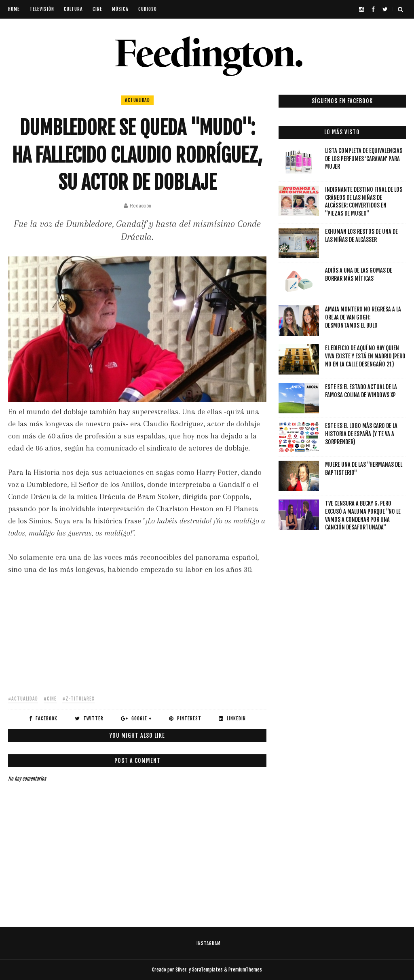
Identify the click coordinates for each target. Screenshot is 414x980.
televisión (42, 9)
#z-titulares (78, 699)
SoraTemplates (207, 970)
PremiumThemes (245, 970)
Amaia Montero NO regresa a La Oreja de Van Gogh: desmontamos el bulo (363, 317)
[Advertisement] (137, 632)
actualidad (137, 100)
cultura (73, 9)
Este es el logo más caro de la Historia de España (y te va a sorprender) (361, 434)
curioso (148, 9)
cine (97, 9)
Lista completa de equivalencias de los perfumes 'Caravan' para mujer (364, 159)
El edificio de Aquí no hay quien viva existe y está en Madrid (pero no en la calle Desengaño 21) (365, 356)
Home (14, 9)
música (120, 9)
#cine (50, 699)
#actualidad (23, 699)
